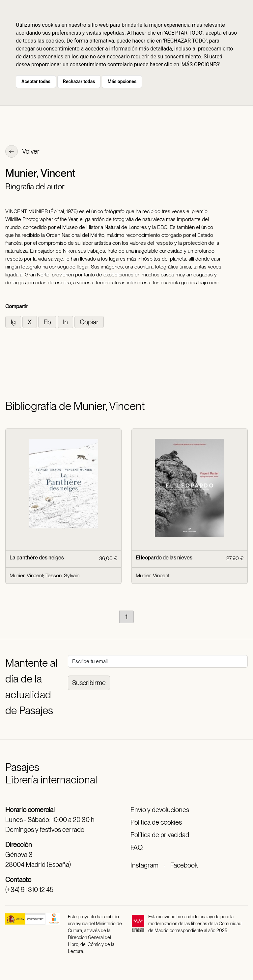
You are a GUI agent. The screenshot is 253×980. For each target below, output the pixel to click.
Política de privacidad (160, 835)
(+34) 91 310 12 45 (29, 890)
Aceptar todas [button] (36, 81)
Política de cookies (156, 822)
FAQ (137, 847)
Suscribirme (89, 683)
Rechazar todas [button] (79, 81)
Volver (22, 152)
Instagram (144, 865)
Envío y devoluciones (160, 810)
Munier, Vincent (26, 575)
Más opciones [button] (122, 81)
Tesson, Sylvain (62, 575)
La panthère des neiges (37, 558)
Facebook (184, 865)
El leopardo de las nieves (164, 558)
